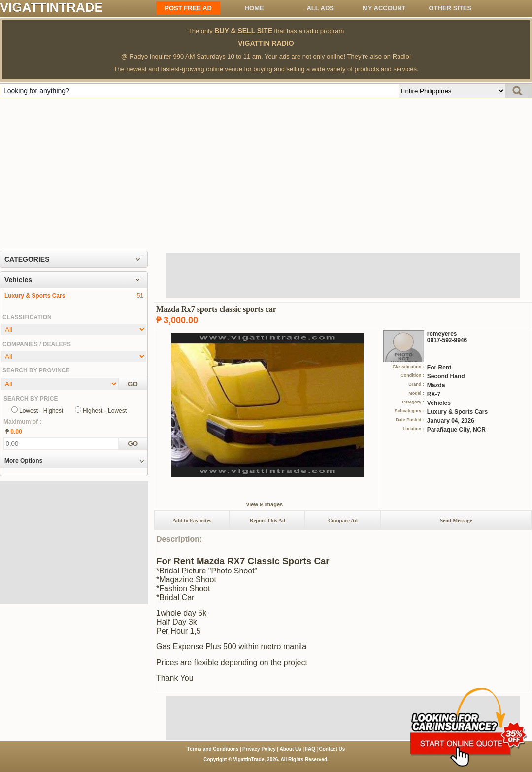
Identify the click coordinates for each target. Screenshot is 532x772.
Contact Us (332, 749)
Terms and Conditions (213, 749)
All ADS (320, 8)
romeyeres (442, 334)
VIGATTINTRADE (51, 7)
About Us (290, 749)
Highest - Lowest (105, 411)
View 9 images (264, 504)
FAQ (310, 749)
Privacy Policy (259, 749)
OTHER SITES (450, 8)
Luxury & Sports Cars (35, 296)
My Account (384, 8)
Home (254, 8)
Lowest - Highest (41, 411)
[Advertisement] (266, 172)
